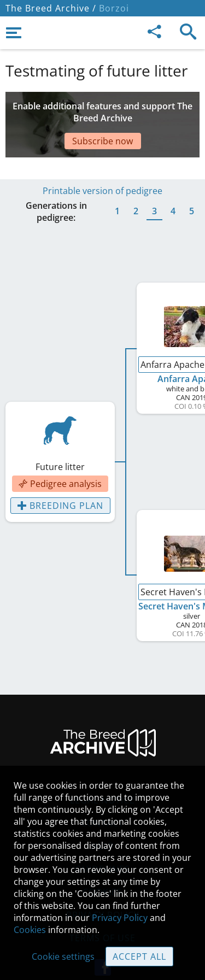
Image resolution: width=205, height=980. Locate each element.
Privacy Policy (120, 918)
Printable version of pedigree (102, 163)
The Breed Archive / (51, 8)
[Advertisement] (102, 114)
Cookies (30, 930)
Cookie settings (63, 956)
